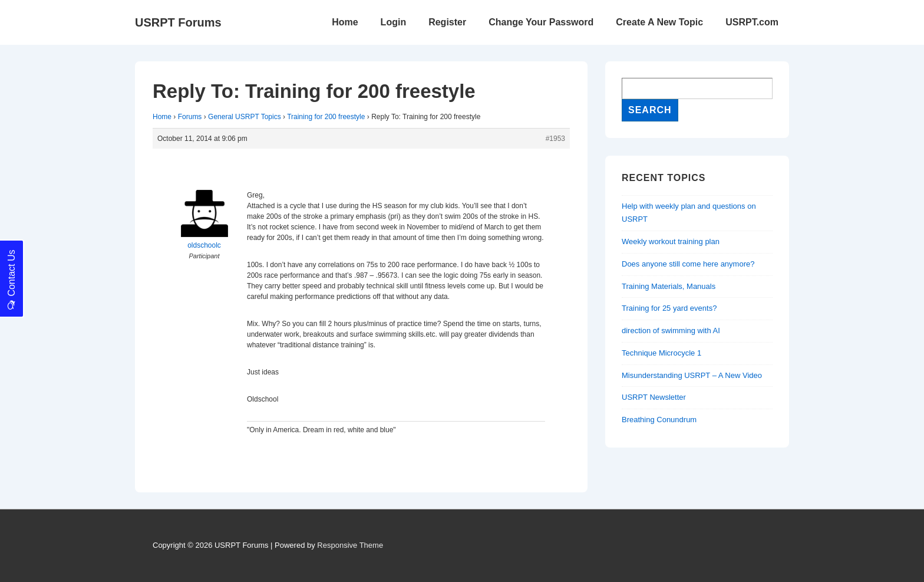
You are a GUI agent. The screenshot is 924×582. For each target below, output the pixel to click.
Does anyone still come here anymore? (688, 264)
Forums (190, 117)
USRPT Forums (178, 22)
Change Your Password (541, 22)
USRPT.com (752, 22)
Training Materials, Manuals (669, 286)
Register (447, 22)
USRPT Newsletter (654, 397)
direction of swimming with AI (671, 331)
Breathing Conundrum (659, 420)
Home (345, 22)
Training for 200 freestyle (326, 117)
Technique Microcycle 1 (661, 353)
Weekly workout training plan (671, 241)
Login (394, 22)
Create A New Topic (659, 22)
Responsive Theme (350, 545)
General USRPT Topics (245, 117)
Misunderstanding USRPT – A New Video (692, 375)
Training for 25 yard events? (669, 308)
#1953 (555, 139)
